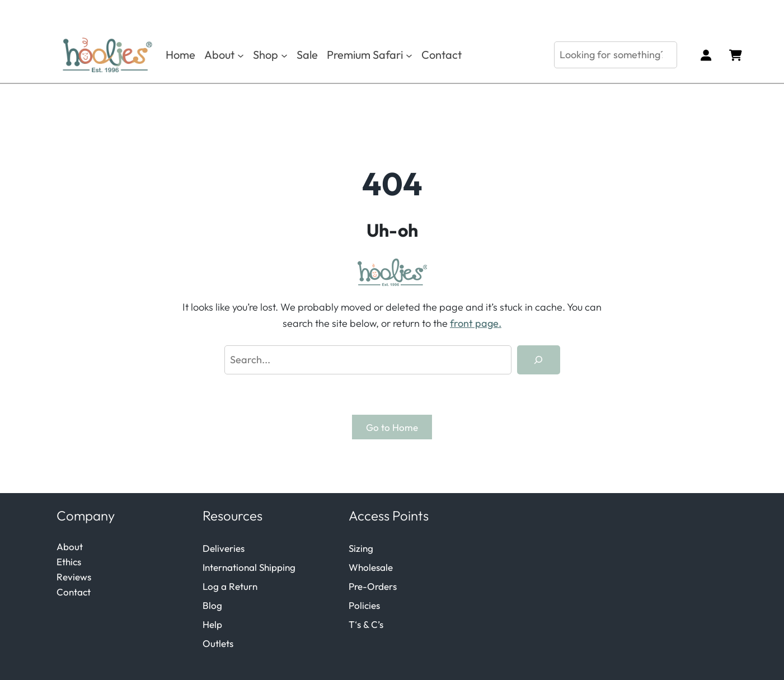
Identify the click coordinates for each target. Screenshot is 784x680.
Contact (74, 592)
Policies (364, 605)
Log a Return (230, 586)
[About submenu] (241, 55)
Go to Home (392, 427)
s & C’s (370, 624)
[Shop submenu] (284, 55)
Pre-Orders (373, 586)
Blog (212, 605)
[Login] (705, 55)
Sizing (361, 548)
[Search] (538, 360)
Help (212, 624)
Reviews (74, 577)
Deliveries (224, 548)
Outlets (218, 643)
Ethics (69, 562)
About (70, 547)
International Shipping (249, 567)
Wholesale (371, 567)
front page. (476, 323)
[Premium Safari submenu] (409, 55)
